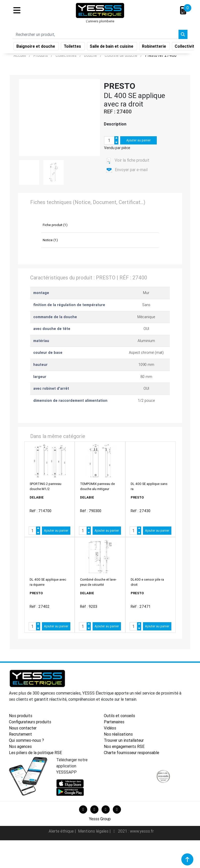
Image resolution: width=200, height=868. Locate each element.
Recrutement (20, 734)
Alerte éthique (62, 831)
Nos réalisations (118, 734)
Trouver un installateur (124, 740)
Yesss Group (100, 819)
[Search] (96, 35)
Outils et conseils (119, 716)
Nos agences (20, 746)
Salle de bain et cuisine (112, 47)
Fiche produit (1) (55, 225)
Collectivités (187, 47)
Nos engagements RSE (124, 746)
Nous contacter (23, 728)
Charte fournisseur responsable (131, 753)
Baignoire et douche (36, 47)
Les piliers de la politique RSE (35, 753)
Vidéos (110, 728)
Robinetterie (154, 47)
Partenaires (114, 722)
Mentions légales (94, 831)
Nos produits (21, 716)
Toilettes (73, 47)
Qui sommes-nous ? (26, 740)
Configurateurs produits (30, 722)
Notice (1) (50, 240)
